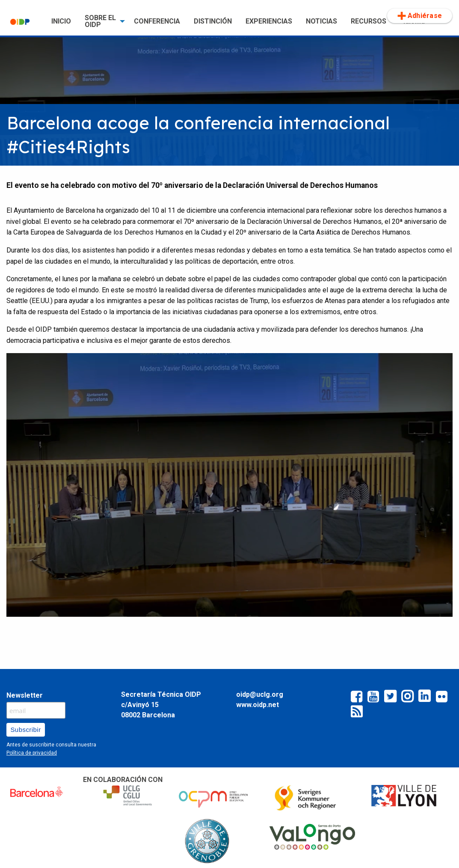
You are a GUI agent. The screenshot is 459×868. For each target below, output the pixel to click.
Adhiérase (420, 16)
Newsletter (25, 695)
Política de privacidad (32, 753)
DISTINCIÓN (213, 21)
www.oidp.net (258, 705)
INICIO (61, 21)
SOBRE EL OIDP (100, 21)
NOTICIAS (321, 21)
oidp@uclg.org (260, 694)
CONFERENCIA (157, 21)
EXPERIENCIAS (269, 21)
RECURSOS (369, 21)
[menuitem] (24, 21)
